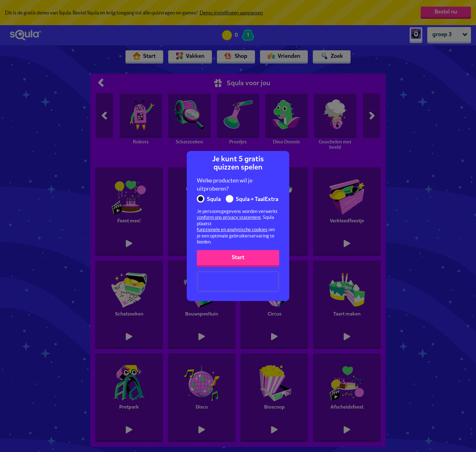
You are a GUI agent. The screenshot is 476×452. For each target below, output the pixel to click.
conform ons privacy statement (229, 217)
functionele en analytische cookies (232, 229)
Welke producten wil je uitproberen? (225, 184)
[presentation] (238, 282)
